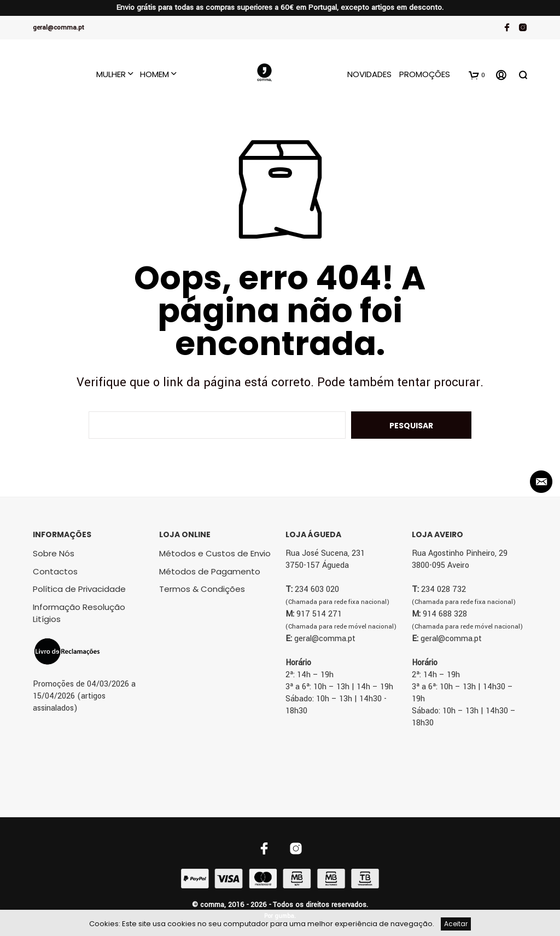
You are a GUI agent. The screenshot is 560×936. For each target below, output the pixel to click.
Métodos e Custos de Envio (215, 553)
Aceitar (456, 924)
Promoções (425, 74)
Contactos (55, 571)
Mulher (111, 74)
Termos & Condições (202, 589)
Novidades (369, 74)
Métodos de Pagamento (210, 571)
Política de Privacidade (79, 589)
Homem (154, 74)
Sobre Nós (54, 553)
